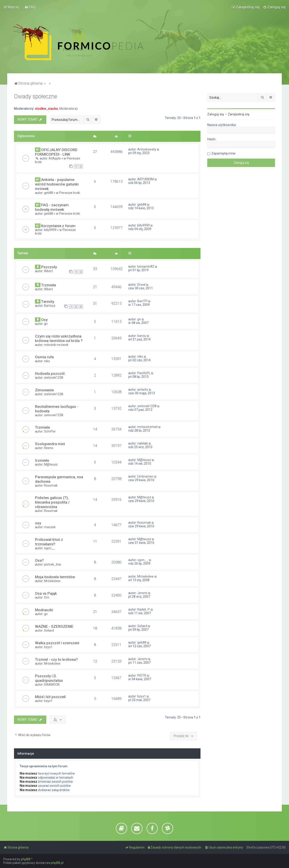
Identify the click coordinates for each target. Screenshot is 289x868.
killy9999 (50, 230)
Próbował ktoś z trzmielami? (49, 542)
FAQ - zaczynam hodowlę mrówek (52, 207)
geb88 (49, 193)
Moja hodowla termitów (55, 577)
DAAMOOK (52, 685)
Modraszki (44, 610)
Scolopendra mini (50, 444)
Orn (47, 597)
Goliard (49, 630)
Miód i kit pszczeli (50, 697)
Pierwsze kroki (70, 193)
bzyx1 (48, 647)
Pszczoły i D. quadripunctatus (49, 678)
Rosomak (51, 485)
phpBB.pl (57, 863)
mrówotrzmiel (147, 427)
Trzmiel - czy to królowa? (56, 659)
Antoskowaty (147, 149)
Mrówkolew (52, 581)
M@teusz (51, 464)
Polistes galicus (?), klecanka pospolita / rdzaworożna (52, 502)
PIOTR (142, 675)
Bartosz (50, 306)
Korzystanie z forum (58, 226)
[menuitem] (30, 7)
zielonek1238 (54, 378)
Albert (48, 271)
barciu (142, 336)
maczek (50, 527)
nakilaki (143, 443)
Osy (44, 320)
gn (46, 324)
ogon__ (49, 548)
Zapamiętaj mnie (223, 153)
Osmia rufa (44, 357)
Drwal (141, 285)
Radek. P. (144, 609)
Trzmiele (49, 285)
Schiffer (50, 431)
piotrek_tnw (53, 564)
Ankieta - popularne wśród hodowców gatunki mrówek (57, 184)
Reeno (49, 448)
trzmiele (42, 460)
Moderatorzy (69, 109)
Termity (48, 302)
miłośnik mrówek (56, 345)
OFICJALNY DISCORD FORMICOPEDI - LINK (56, 152)
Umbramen (145, 476)
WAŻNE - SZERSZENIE (54, 626)
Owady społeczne (36, 96)
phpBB (26, 859)
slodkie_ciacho (47, 109)
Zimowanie (44, 390)
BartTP (142, 301)
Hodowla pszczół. (50, 373)
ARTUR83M (146, 179)
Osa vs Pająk (46, 593)
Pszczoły (49, 267)
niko (47, 361)
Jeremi (142, 593)
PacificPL (144, 373)
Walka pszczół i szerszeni (57, 643)
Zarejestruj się (239, 114)
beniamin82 (146, 266)
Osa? (39, 560)
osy (38, 523)
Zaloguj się (216, 114)
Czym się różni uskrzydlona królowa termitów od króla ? (59, 338)
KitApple (55, 158)
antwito (143, 390)
